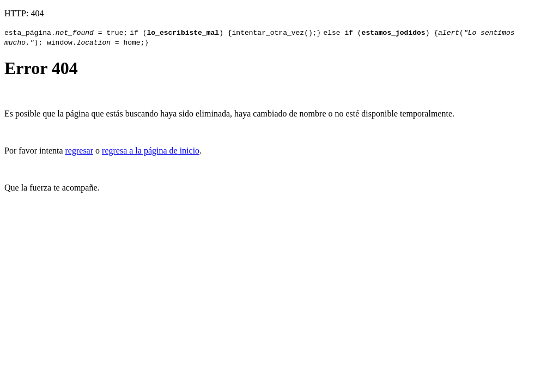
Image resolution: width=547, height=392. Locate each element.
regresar (80, 151)
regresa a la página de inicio (151, 151)
